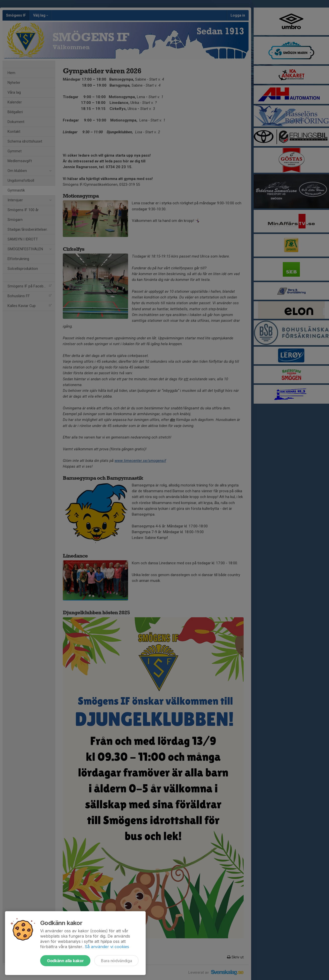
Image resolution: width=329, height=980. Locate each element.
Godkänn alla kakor (65, 961)
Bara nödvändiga (116, 961)
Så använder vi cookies (107, 947)
